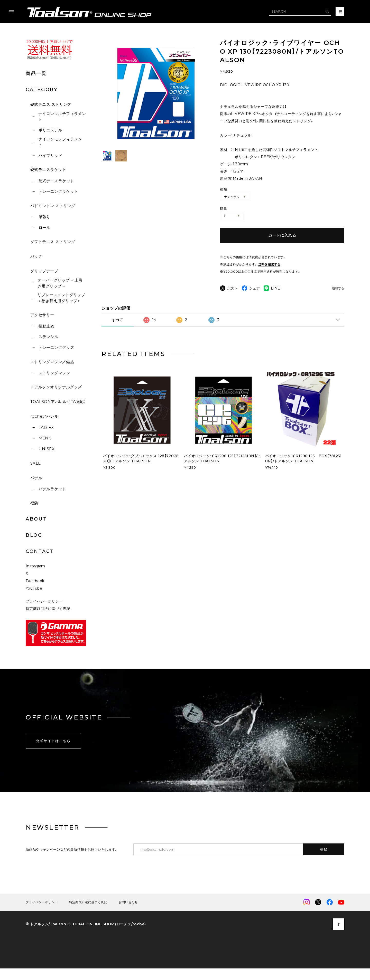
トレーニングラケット (58, 191)
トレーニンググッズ (56, 347)
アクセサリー (42, 315)
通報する (338, 288)
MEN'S (45, 438)
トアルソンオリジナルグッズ (56, 387)
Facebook (35, 592)
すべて (117, 331)
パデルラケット (52, 489)
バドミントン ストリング (53, 206)
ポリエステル (50, 130)
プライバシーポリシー (44, 612)
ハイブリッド (50, 155)
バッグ (36, 256)
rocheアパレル (44, 416)
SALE (36, 463)
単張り (44, 217)
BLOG (34, 535)
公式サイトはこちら (53, 752)
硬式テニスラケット (48, 170)
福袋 (34, 503)
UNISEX (47, 449)
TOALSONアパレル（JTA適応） (58, 402)
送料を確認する (269, 264)
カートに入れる (282, 235)
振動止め (47, 326)
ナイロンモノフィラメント (60, 142)
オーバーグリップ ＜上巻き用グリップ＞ (60, 283)
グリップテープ (44, 271)
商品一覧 (36, 73)
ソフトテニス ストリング (53, 242)
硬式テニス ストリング (51, 104)
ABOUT (36, 519)
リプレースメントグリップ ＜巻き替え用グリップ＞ (61, 298)
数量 (223, 208)
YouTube (34, 600)
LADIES (46, 427)
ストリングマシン (54, 373)
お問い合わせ (128, 914)
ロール (44, 228)
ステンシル (48, 337)
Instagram (35, 577)
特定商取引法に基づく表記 (48, 620)
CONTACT (40, 551)
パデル (36, 478)
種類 (223, 189)
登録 (324, 860)
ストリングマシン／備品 (52, 362)
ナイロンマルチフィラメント (62, 117)
